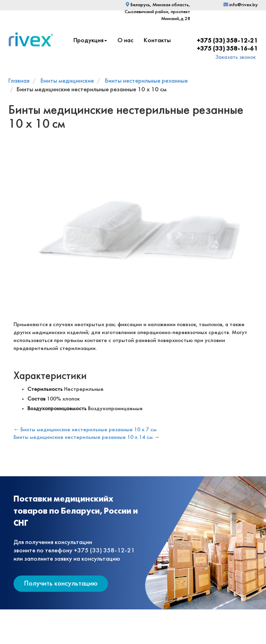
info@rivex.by (241, 5)
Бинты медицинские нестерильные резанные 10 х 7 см (88, 430)
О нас (125, 41)
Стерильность (45, 389)
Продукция (90, 41)
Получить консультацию (61, 584)
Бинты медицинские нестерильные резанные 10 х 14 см (83, 437)
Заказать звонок (236, 57)
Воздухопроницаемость (57, 409)
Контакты (157, 41)
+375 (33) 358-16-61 (227, 49)
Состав (36, 399)
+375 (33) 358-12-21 (227, 41)
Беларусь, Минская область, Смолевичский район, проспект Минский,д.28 (157, 12)
